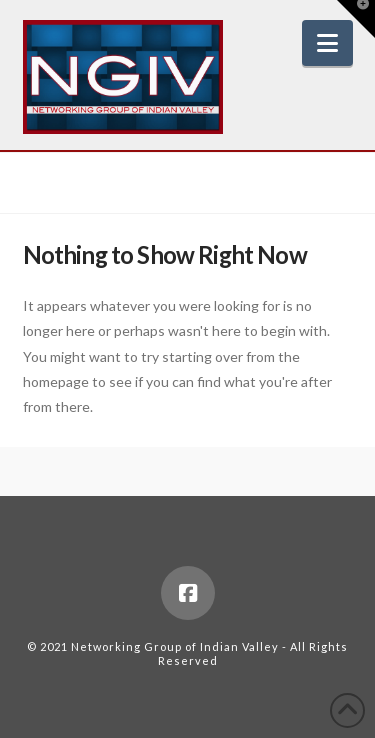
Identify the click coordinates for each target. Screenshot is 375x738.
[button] (327, 43)
